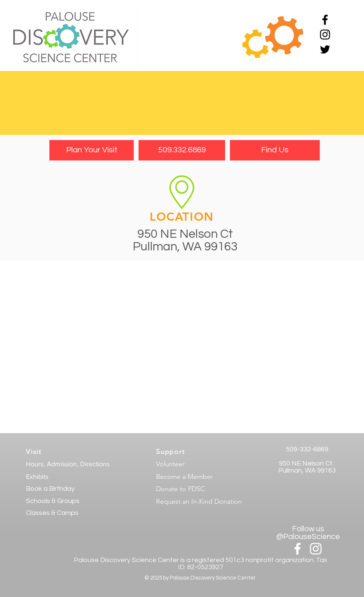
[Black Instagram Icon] (325, 35)
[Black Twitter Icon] (325, 49)
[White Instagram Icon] (316, 549)
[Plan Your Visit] (92, 150)
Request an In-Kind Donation (199, 502)
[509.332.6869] (182, 150)
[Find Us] (275, 150)
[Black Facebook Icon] (325, 20)
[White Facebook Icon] (298, 549)
